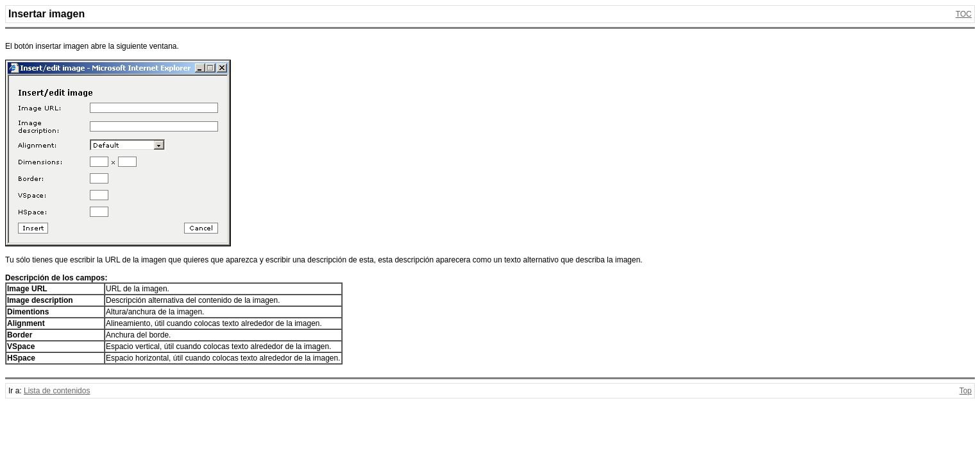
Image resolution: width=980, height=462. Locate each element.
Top (966, 391)
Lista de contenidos (57, 391)
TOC (964, 14)
